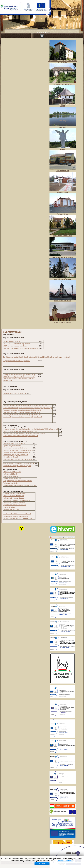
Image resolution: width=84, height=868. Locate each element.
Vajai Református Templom (63, 279)
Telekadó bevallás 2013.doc (12, 472)
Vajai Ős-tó (63, 127)
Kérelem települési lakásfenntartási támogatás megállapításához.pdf (25, 406)
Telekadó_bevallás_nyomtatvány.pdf (15, 494)
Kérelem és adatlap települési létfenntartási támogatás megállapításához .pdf (28, 408)
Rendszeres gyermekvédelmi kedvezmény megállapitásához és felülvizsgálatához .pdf (31, 429)
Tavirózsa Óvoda (63, 214)
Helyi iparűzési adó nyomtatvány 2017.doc (17, 361)
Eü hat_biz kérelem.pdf (11, 457)
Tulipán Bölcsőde (63, 192)
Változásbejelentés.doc (11, 483)
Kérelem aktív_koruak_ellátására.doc (15, 448)
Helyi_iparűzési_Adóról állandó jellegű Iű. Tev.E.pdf (20, 485)
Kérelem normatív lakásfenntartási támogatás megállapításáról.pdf (24, 434)
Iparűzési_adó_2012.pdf (11, 509)
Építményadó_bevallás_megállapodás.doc (17, 500)
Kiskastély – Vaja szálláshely (63, 84)
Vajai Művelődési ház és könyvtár (63, 257)
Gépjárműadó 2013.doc (11, 476)
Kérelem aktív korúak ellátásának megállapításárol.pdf (21, 436)
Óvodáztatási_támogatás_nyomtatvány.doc (17, 466)
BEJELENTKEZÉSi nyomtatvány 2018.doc (17, 344)
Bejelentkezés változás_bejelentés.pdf (16, 516)
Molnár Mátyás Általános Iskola (63, 236)
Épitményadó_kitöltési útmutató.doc (15, 505)
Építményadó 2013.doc (11, 474)
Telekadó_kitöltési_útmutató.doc (14, 496)
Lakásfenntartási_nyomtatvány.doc (14, 443)
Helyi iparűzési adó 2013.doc (13, 479)
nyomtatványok (13, 332)
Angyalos (63, 149)
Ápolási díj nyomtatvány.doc (12, 446)
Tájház (63, 106)
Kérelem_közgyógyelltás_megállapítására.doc (18, 450)
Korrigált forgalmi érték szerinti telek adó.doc (18, 481)
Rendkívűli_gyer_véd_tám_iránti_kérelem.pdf (18, 459)
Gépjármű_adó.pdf (9, 507)
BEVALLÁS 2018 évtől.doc (12, 341)
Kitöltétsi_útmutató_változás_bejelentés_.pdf (18, 518)
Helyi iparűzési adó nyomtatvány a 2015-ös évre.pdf (20, 375)
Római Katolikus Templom (63, 301)
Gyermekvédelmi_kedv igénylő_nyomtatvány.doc (19, 464)
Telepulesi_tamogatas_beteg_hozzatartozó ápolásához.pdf (22, 410)
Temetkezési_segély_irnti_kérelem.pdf (16, 455)
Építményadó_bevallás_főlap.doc (14, 498)
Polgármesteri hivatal (63, 171)
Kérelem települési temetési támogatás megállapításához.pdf (23, 417)
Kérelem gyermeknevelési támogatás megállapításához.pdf (22, 415)
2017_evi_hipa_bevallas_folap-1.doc (15, 346)
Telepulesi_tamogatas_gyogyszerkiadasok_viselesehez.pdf (22, 412)
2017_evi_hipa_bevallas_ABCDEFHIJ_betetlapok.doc (21, 348)
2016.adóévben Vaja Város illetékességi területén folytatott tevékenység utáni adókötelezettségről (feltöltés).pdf (19, 379)
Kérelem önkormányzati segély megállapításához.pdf (20, 431)
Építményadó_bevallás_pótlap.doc (14, 503)
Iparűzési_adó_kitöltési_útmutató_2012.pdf (17, 514)
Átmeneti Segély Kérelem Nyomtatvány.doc (17, 453)
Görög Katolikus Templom (63, 322)
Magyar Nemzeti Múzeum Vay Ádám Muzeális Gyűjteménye (63, 62)
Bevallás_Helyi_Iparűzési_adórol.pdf (15, 393)
